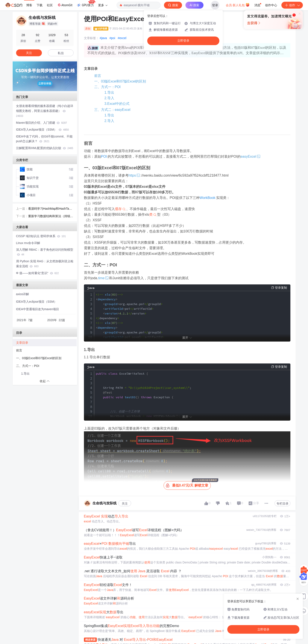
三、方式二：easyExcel (112, 110)
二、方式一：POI (108, 87)
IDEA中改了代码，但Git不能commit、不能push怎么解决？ (44, 139)
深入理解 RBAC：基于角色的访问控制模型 (45, 252)
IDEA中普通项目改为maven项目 (38, 309)
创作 (292, 5)
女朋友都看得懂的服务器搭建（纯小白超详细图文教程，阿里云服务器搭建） (45, 111)
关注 (125, 504)
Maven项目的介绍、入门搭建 (42, 123)
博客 (29, 5)
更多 (103, 5)
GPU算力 (86, 4)
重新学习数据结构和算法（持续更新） (51, 217)
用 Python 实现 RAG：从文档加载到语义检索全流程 (45, 264)
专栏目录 (282, 504)
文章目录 (22, 343)
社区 (50, 5)
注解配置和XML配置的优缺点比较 (45, 148)
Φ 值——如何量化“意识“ (37, 273)
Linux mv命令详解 (28, 243)
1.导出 (109, 92)
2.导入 (109, 98)
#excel (122, 38)
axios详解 (23, 294)
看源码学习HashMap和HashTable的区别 (51, 209)
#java (103, 38)
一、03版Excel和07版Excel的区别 (120, 81)
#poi (112, 38)
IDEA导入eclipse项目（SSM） (42, 130)
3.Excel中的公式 (117, 104)
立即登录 (183, 41)
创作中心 (271, 5)
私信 (61, 53)
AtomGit (65, 5)
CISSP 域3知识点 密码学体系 (41, 236)
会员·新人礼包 (238, 5)
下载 (39, 5)
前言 (98, 76)
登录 (215, 5)
